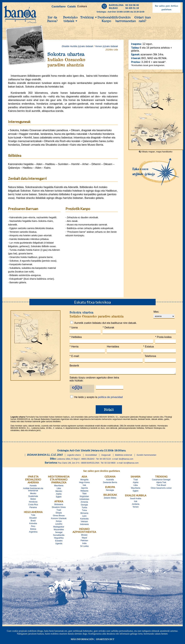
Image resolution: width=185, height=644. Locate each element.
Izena (74, 328)
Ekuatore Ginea (59, 508)
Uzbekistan (84, 500)
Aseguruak (106, 456)
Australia (110, 481)
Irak (84, 486)
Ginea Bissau (59, 517)
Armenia (84, 503)
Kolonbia (33, 524)
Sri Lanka (84, 547)
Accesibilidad (91, 456)
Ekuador (33, 519)
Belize (33, 500)
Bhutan (84, 536)
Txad (59, 511)
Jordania (136, 505)
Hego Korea (84, 483)
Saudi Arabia (136, 500)
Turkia (84, 509)
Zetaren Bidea (110, 499)
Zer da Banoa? (52, 19)
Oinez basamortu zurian (161, 489)
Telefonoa (150, 356)
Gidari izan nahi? (143, 19)
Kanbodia (84, 520)
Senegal (59, 533)
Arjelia (59, 495)
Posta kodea (163, 337)
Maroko (59, 492)
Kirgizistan (84, 497)
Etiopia (59, 514)
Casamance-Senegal (161, 481)
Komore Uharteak (59, 519)
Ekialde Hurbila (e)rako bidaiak (77, 46)
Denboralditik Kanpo (107, 19)
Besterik (74, 366)
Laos (84, 517)
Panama (33, 508)
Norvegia (110, 491)
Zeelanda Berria (110, 483)
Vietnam (84, 522)
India (84, 544)
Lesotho (59, 525)
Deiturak (108, 328)
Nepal (84, 539)
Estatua (148, 347)
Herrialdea (113, 347)
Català (71, 6)
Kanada (33, 487)
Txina (84, 511)
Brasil (33, 522)
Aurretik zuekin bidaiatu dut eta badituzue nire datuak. (106, 323)
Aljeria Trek (161, 483)
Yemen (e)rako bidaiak (106, 46)
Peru (33, 527)
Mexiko (33, 494)
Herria (74, 347)
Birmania (84, 514)
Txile (33, 516)
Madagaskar (59, 528)
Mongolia (84, 481)
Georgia (84, 506)
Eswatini (59, 542)
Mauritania (59, 487)
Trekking (88, 17)
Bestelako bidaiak (70, 19)
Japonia (84, 489)
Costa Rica (33, 506)
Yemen (136, 508)
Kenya (59, 522)
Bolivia (33, 530)
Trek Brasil (161, 486)
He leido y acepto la (98, 398)
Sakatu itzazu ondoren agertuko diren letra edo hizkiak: (94, 380)
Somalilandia (59, 536)
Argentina (33, 533)
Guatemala (33, 497)
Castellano (59, 6)
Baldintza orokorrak (124, 456)
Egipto (59, 498)
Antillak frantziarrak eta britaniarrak (33, 490)
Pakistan (84, 542)
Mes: (156, 312)
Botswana (59, 505)
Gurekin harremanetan (124, 19)
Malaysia (84, 492)
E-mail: (75, 356)
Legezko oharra (74, 456)
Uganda (59, 544)
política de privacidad (110, 398)
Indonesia (84, 525)
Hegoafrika (59, 539)
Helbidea (76, 337)
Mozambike (59, 531)
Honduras (33, 503)
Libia (59, 489)
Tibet (84, 495)
